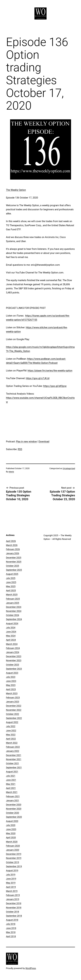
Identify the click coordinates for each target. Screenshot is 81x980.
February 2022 (13, 747)
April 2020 (11, 837)
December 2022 (14, 706)
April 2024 (11, 640)
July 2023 (11, 677)
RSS (20, 449)
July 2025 (11, 578)
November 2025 (14, 562)
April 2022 (11, 739)
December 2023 (14, 656)
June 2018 (11, 928)
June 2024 (11, 632)
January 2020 (13, 850)
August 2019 (12, 870)
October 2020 (12, 813)
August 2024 (12, 623)
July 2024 (11, 628)
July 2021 (11, 776)
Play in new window (26, 442)
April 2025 (11, 590)
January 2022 (13, 751)
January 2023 (13, 702)
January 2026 (13, 553)
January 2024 (13, 652)
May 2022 (11, 735)
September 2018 (14, 916)
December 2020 (14, 805)
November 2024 (14, 611)
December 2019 (14, 854)
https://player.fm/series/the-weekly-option (50, 371)
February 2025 (13, 599)
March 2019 (12, 891)
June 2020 (11, 829)
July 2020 (11, 825)
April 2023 (11, 689)
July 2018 (11, 924)
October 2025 (12, 566)
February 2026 (13, 549)
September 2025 (14, 570)
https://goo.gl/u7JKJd (38, 378)
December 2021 (14, 755)
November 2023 (14, 660)
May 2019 (11, 883)
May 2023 (11, 685)
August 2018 (12, 920)
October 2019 (12, 862)
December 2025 (14, 558)
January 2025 (13, 603)
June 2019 (11, 879)
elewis (11, 472)
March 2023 (12, 693)
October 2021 (12, 763)
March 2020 (12, 842)
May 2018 (11, 932)
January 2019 (13, 899)
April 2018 (11, 936)
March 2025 (12, 595)
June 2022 (11, 731)
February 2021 (13, 796)
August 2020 (12, 821)
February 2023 (13, 698)
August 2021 (12, 772)
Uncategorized (69, 468)
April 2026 (11, 541)
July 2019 (11, 875)
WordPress (31, 968)
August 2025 (12, 574)
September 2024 (14, 619)
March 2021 (12, 792)
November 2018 (14, 908)
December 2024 (14, 607)
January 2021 (13, 800)
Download (44, 442)
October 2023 (12, 665)
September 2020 (14, 817)
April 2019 (11, 887)
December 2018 (14, 903)
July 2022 (11, 726)
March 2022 (12, 743)
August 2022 (12, 722)
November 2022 (14, 710)
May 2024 (11, 636)
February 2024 (13, 648)
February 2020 (13, 846)
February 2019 (13, 895)
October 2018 (12, 912)
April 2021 (11, 788)
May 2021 (11, 784)
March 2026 (12, 545)
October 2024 (12, 615)
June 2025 (11, 582)
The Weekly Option (16, 190)
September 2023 (14, 669)
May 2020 (11, 833)
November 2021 (14, 759)
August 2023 (12, 673)
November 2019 (14, 858)
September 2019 (14, 866)
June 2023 (11, 681)
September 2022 (14, 718)
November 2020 (14, 809)
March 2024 (12, 644)
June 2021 (11, 780)
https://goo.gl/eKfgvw (55, 386)
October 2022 (12, 714)
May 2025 (11, 586)
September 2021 (14, 767)
